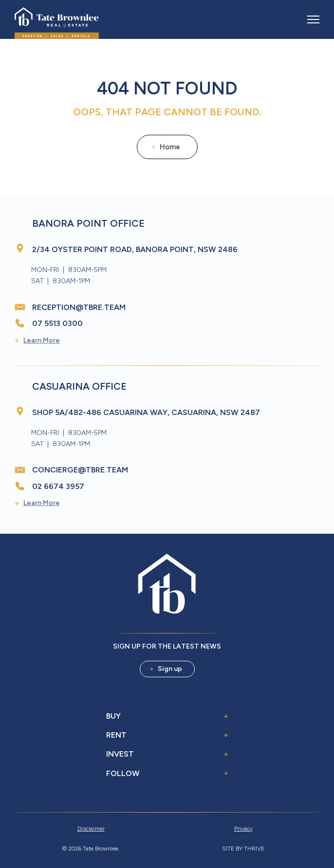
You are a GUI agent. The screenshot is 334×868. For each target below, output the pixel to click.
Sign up (166, 669)
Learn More (37, 340)
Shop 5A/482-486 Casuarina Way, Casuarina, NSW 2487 (146, 412)
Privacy (243, 829)
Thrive (254, 849)
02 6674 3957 (58, 486)
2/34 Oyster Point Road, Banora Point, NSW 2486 (135, 249)
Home (166, 147)
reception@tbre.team (79, 307)
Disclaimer (91, 829)
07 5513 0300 (57, 323)
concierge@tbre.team (80, 470)
